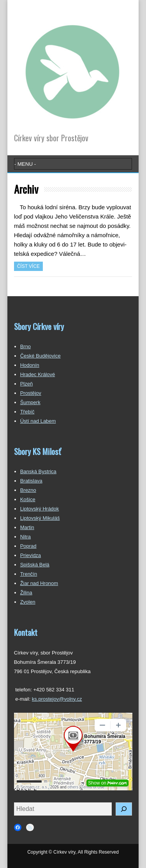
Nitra (26, 537)
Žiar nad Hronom (39, 583)
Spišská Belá (35, 565)
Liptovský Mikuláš (40, 518)
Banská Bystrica (38, 471)
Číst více (28, 266)
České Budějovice (40, 356)
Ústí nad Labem (38, 421)
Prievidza (31, 555)
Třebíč (27, 412)
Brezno (28, 490)
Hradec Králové (38, 374)
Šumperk (30, 402)
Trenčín (29, 574)
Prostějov (31, 393)
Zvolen (28, 602)
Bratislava (31, 481)
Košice (28, 499)
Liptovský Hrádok (40, 509)
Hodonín (30, 365)
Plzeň (27, 384)
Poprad (28, 546)
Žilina (26, 593)
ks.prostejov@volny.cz (57, 699)
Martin (27, 527)
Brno (26, 346)
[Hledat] (124, 809)
